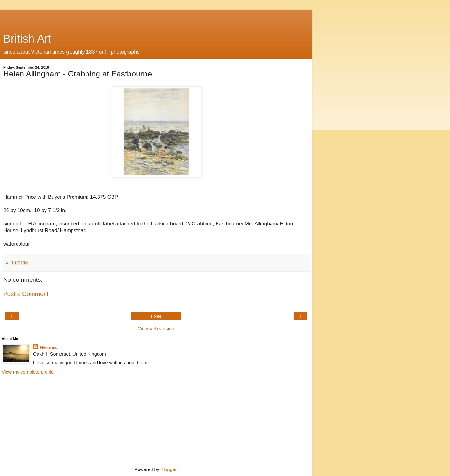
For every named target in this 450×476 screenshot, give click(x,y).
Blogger (169, 469)
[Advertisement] (156, 18)
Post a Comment (26, 294)
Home (156, 316)
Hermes (48, 347)
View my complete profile (28, 372)
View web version (156, 329)
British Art (27, 39)
